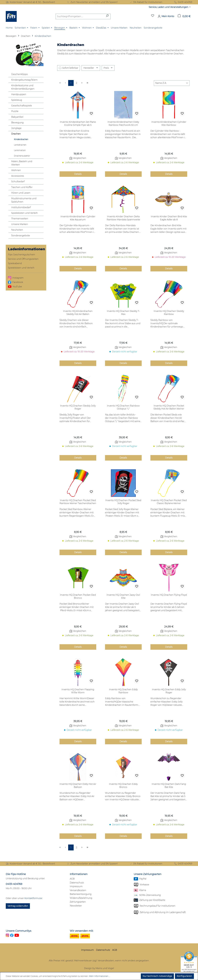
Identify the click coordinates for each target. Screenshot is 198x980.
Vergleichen (78, 158)
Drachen (16, 134)
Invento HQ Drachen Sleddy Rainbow (169, 313)
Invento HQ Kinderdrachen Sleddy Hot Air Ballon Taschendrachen (78, 313)
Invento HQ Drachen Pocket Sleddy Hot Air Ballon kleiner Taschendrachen (169, 407)
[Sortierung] (172, 83)
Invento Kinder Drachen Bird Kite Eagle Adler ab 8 (169, 218)
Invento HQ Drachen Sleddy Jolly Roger (78, 407)
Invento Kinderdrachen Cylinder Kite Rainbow (169, 123)
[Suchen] (107, 16)
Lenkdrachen (20, 145)
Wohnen (16, 170)
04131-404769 (14, 884)
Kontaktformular (33, 898)
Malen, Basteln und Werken (22, 163)
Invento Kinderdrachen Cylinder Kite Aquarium (78, 218)
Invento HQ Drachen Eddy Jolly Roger (169, 691)
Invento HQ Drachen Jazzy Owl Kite (123, 596)
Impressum (76, 886)
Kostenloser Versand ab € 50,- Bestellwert (30, 2)
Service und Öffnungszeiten (23, 259)
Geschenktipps (19, 74)
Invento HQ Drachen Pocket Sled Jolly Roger (123, 502)
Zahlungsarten (78, 902)
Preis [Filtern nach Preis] (108, 68)
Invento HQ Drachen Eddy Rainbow (123, 691)
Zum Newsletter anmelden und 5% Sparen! (92, 2)
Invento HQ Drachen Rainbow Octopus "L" (123, 407)
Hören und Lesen (21, 193)
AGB (72, 879)
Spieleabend (15, 263)
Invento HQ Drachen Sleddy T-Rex (123, 313)
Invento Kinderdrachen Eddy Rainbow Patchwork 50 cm (123, 123)
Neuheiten (17, 230)
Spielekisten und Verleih (24, 213)
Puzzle (15, 111)
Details (78, 174)
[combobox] (80, 16)
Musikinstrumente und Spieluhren (24, 200)
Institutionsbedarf (21, 207)
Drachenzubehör (22, 156)
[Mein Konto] (166, 16)
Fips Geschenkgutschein (22, 255)
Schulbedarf (18, 182)
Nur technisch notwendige (157, 976)
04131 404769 (183, 2)
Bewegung (17, 123)
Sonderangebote (21, 235)
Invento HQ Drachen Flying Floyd (169, 595)
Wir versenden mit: (82, 931)
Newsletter (76, 906)
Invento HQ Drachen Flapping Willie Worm (78, 691)
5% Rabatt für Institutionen (146, 2)
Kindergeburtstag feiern (24, 80)
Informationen (79, 874)
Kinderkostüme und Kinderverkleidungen (23, 87)
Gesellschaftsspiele (22, 106)
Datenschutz (77, 883)
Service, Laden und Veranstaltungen (169, 7)
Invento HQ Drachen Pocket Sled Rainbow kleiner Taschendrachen (78, 502)
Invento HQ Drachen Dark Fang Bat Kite (169, 786)
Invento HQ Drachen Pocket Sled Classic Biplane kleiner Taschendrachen (169, 502)
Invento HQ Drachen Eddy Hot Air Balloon (78, 786)
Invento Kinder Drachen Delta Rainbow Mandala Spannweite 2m (123, 218)
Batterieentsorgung (81, 894)
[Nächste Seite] (82, 83)
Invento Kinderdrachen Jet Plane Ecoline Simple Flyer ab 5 (78, 123)
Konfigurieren (184, 976)
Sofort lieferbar (70, 68)
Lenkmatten (20, 150)
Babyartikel (17, 117)
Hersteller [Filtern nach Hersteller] (91, 68)
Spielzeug (17, 100)
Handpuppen (19, 94)
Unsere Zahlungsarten (148, 874)
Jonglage (16, 128)
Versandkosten (78, 890)
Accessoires (18, 176)
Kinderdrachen (21, 139)
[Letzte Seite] (87, 83)
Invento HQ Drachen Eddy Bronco (123, 786)
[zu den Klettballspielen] (26, 54)
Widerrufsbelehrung (81, 898)
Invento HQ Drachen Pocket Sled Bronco (78, 596)
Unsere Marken (20, 224)
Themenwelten (20, 219)
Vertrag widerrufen (18, 906)
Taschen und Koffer (22, 187)
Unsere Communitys (19, 931)
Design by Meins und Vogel (99, 968)
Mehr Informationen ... (99, 976)
